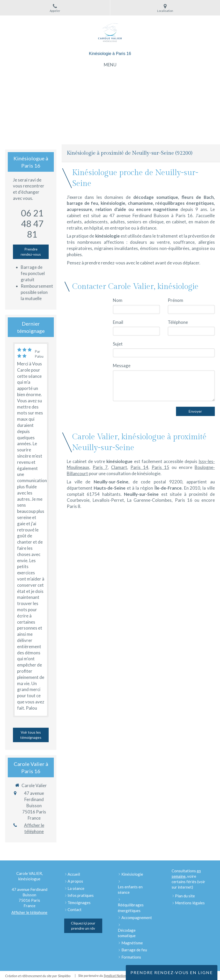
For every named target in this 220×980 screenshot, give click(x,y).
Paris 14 (139, 467)
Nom (118, 300)
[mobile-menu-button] (110, 65)
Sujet (118, 344)
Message (122, 366)
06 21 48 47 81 (32, 224)
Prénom (175, 300)
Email (118, 322)
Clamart (119, 467)
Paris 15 (160, 467)
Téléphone (178, 322)
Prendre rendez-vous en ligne (172, 972)
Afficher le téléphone (34, 828)
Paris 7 (100, 467)
